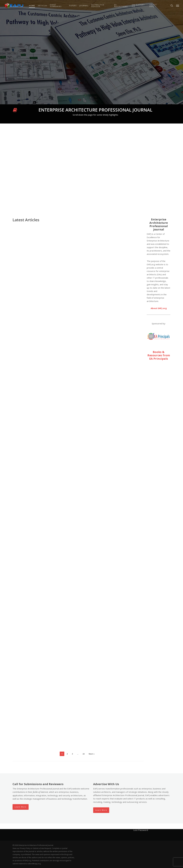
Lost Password (141, 830)
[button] (178, 6)
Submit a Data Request (42, 848)
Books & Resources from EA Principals (159, 355)
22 (84, 754)
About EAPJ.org (159, 308)
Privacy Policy (25, 848)
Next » (92, 754)
